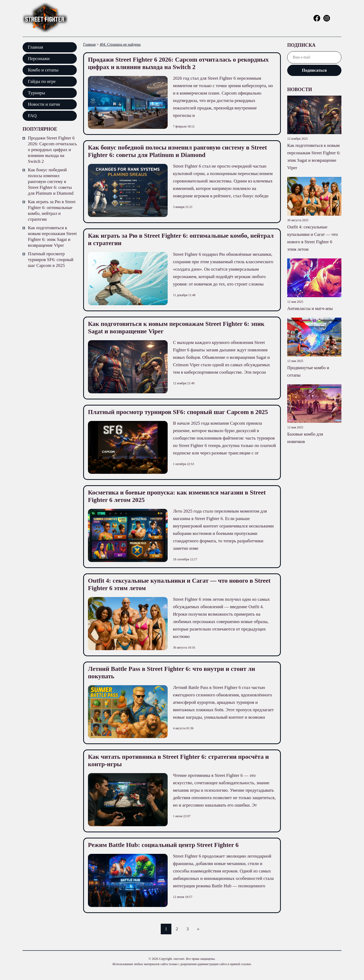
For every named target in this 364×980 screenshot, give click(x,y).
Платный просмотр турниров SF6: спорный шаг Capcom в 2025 (51, 260)
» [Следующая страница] (199, 936)
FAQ (32, 116)
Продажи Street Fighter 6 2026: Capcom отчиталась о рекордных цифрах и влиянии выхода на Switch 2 (52, 150)
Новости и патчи (44, 104)
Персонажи (39, 59)
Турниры (37, 93)
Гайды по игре (42, 81)
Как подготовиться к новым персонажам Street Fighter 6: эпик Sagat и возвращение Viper (52, 237)
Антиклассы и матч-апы (310, 308)
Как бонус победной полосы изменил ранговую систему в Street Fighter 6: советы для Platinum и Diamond (51, 182)
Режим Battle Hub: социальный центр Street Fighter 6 (168, 852)
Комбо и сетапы (43, 70)
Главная (35, 47)
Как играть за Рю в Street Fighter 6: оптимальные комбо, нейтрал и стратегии (52, 210)
